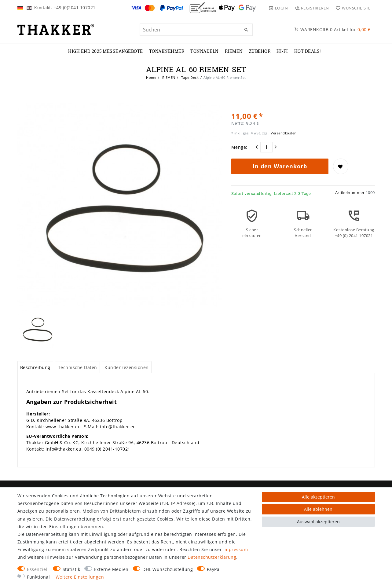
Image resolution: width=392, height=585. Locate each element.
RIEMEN (234, 51)
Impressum (236, 549)
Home (151, 77)
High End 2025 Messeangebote (106, 51)
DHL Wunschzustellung (168, 569)
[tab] (35, 367)
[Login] (278, 8)
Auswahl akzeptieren (318, 522)
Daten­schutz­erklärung (212, 557)
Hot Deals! (308, 51)
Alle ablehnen (318, 509)
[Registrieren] (312, 8)
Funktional (38, 577)
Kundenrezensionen (127, 367)
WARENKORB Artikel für (333, 29)
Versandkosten (283, 133)
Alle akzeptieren (318, 497)
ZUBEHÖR (260, 51)
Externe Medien (111, 569)
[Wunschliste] (352, 8)
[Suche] (247, 30)
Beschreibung (35, 367)
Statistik (71, 569)
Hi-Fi (282, 51)
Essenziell (38, 569)
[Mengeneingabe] (266, 147)
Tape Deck (189, 77)
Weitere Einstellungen (80, 577)
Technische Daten (78, 367)
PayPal (214, 569)
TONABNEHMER (167, 51)
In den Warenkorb (280, 166)
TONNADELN (205, 51)
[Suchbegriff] (196, 30)
